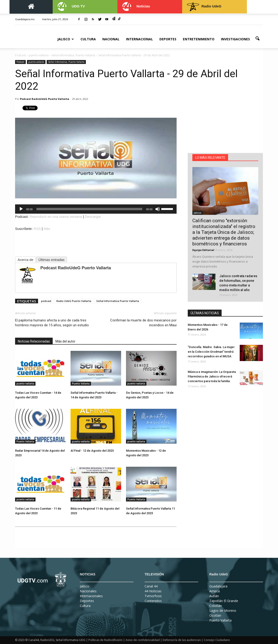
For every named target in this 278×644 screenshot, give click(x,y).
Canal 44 (151, 586)
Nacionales (88, 591)
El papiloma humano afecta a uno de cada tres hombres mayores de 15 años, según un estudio (52, 323)
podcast (46, 301)
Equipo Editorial (203, 250)
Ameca (215, 591)
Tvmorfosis (153, 596)
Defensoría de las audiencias (182, 640)
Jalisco (66, 39)
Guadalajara (218, 586)
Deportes (168, 39)
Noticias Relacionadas (34, 341)
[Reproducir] (21, 209)
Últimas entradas (52, 260)
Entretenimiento (199, 39)
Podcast (20, 62)
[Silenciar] (158, 209)
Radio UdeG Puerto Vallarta (74, 301)
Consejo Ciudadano (217, 640)
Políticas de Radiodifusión (105, 640)
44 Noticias (153, 591)
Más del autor (65, 341)
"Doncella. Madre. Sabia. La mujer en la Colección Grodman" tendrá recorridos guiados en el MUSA (211, 352)
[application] (96, 209)
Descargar (93, 217)
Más (47, 229)
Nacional (111, 39)
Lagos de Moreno (223, 611)
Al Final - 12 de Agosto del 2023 (92, 451)
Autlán (214, 596)
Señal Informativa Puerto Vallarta (118, 301)
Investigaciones (235, 39)
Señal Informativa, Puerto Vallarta (66, 62)
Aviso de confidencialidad (143, 640)
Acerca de (26, 260)
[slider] (89, 209)
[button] (257, 39)
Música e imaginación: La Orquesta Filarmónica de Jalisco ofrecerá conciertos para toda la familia (212, 376)
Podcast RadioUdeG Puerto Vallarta (45, 99)
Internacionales (91, 596)
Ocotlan (215, 615)
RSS (37, 229)
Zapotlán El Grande (224, 601)
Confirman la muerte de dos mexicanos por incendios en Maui (143, 323)
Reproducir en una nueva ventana (56, 217)
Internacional (139, 39)
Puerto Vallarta (81, 384)
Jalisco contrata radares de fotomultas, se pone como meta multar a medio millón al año (238, 283)
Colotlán (216, 606)
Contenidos (153, 601)
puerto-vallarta (36, 62)
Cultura (88, 39)
